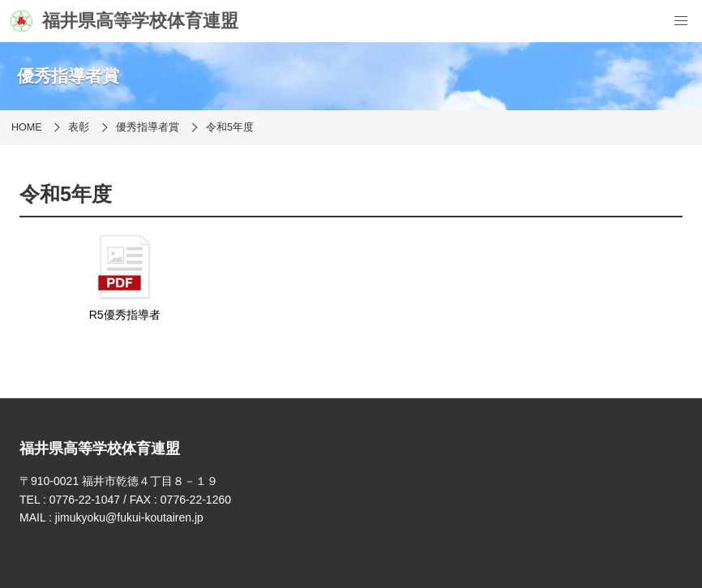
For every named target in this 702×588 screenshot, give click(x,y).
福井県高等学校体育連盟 (124, 21)
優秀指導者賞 (148, 127)
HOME (27, 127)
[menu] (681, 21)
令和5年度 (230, 127)
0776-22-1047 (85, 500)
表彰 (79, 127)
